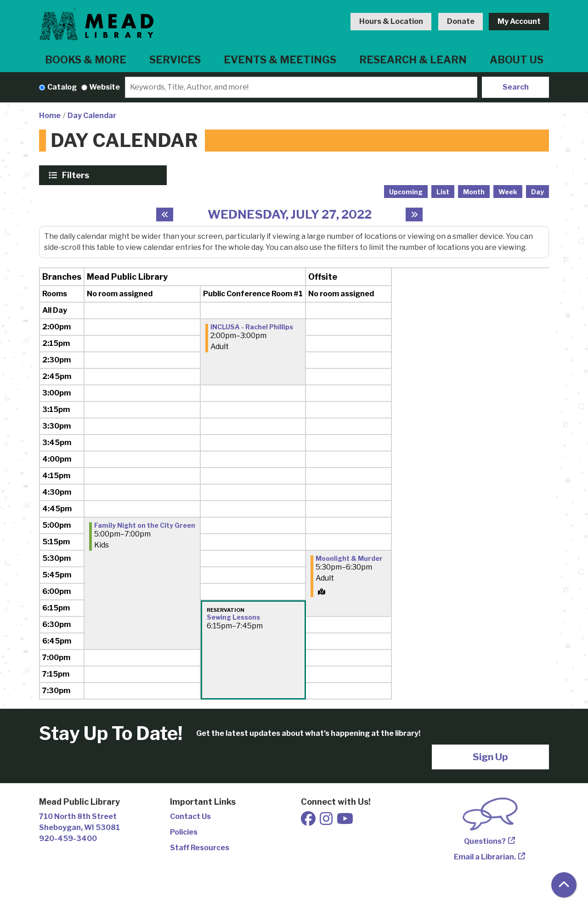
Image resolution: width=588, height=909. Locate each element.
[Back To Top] (564, 885)
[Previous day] (165, 215)
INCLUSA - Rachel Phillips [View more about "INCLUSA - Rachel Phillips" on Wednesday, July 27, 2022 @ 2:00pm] (252, 327)
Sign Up (490, 757)
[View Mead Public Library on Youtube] (345, 821)
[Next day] (414, 215)
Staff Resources (200, 848)
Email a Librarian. (485, 857)
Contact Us (190, 816)
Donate (461, 21)
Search (516, 87)
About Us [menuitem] (517, 60)
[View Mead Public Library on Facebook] (309, 821)
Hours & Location (391, 21)
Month (474, 192)
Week (508, 192)
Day (537, 192)
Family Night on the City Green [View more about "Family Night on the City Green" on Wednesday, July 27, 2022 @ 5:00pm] (145, 525)
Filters (77, 175)
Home (50, 116)
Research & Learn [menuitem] (413, 60)
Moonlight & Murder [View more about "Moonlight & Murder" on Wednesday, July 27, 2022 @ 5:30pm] (349, 559)
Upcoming (406, 192)
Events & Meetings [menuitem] (280, 60)
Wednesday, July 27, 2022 (290, 214)
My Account (519, 21)
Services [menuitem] (175, 60)
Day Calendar (92, 116)
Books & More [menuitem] (86, 60)
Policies (184, 832)
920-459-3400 (68, 838)
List (443, 192)
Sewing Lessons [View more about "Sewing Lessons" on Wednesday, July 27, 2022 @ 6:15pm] (233, 617)
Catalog (62, 87)
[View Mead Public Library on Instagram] (327, 821)
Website (105, 87)
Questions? (485, 841)
